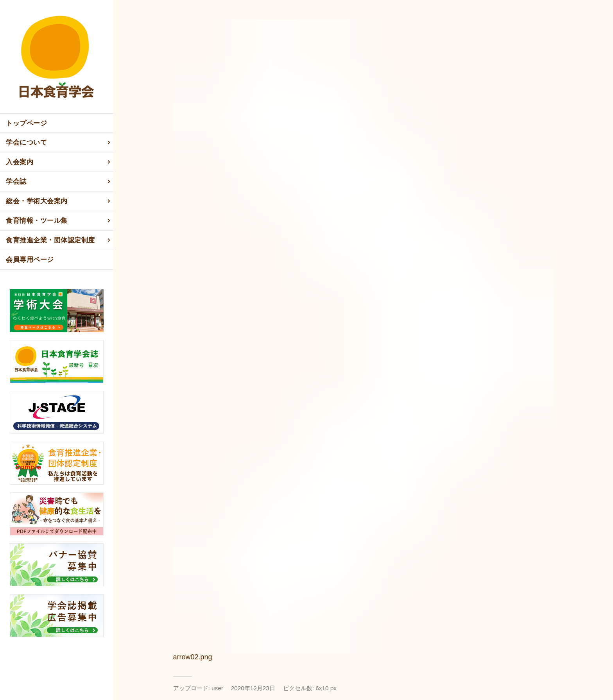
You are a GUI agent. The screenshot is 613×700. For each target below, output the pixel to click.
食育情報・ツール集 (59, 221)
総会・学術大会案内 (59, 201)
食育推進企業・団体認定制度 (59, 240)
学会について (59, 143)
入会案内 (59, 162)
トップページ (26, 123)
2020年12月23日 (253, 688)
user (217, 688)
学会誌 (59, 182)
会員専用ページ (30, 260)
